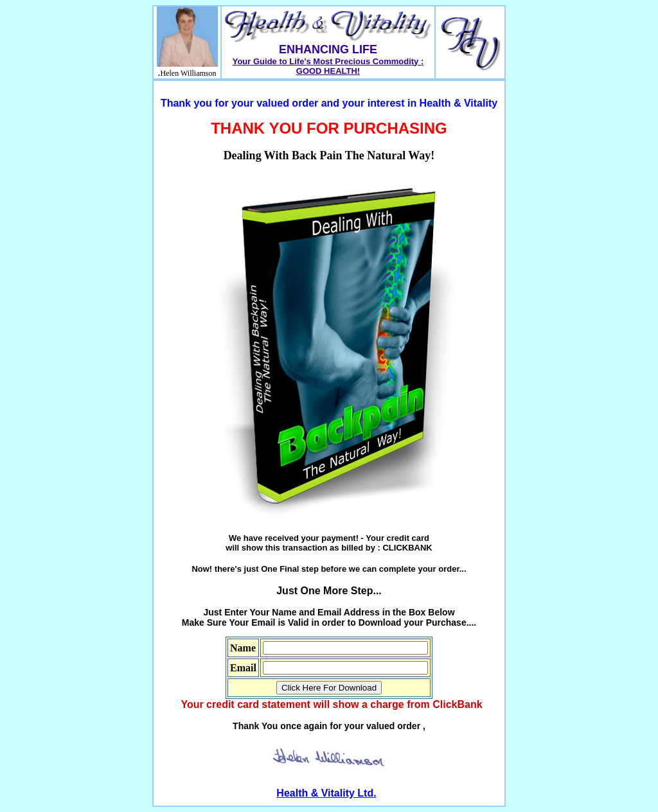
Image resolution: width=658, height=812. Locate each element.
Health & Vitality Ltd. (326, 793)
